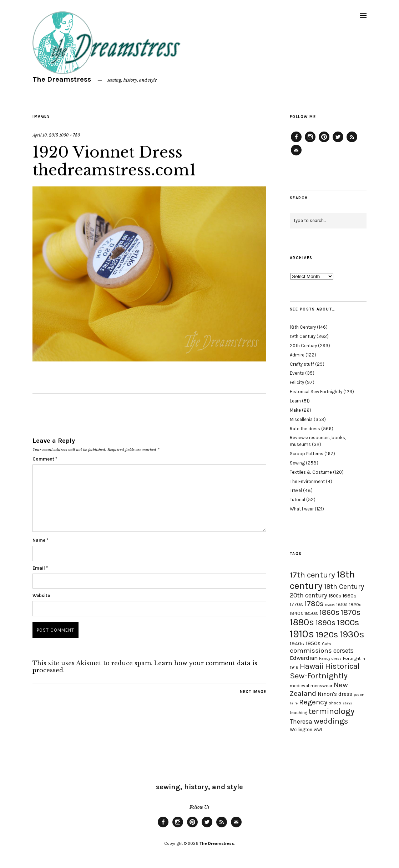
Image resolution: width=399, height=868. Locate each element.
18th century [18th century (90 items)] (322, 580)
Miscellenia (301, 419)
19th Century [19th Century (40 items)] (344, 587)
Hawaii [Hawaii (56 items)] (312, 666)
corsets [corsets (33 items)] (344, 651)
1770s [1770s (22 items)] (296, 604)
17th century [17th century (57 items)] (312, 575)
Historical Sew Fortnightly (316, 392)
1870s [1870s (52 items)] (351, 612)
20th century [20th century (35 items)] (309, 595)
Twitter (338, 142)
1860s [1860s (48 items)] (329, 612)
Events (297, 373)
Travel (296, 490)
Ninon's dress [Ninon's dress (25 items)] (335, 694)
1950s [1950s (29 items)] (313, 643)
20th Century (303, 346)
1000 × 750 (70, 135)
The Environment (307, 481)
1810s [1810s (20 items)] (342, 604)
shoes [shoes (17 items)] (335, 703)
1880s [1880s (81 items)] (302, 622)
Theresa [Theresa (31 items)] (301, 721)
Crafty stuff (302, 364)
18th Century (303, 327)
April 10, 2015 (45, 135)
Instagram (310, 142)
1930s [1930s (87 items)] (352, 634)
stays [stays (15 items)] (347, 703)
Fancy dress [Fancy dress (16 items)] (330, 659)
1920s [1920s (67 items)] (327, 635)
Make (295, 410)
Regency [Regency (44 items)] (313, 702)
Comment (45, 459)
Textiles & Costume (311, 472)
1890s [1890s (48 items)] (325, 623)
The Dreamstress (62, 79)
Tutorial (297, 500)
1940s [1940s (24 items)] (297, 643)
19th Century (303, 336)
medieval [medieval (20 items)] (299, 686)
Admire (297, 355)
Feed (352, 142)
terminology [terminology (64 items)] (331, 711)
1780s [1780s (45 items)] (314, 604)
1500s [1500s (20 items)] (335, 596)
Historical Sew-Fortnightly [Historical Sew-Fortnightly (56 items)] (325, 671)
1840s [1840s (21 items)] (296, 613)
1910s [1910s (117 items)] (302, 634)
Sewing (297, 463)
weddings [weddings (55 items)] (331, 721)
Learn (295, 401)
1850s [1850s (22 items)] (311, 613)
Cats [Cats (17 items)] (327, 644)
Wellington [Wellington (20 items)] (301, 730)
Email (40, 568)
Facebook (296, 142)
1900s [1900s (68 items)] (348, 622)
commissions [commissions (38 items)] (311, 651)
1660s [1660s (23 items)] (350, 596)
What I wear (302, 509)
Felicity (297, 382)
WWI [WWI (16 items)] (318, 730)
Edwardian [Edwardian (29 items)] (304, 658)
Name (40, 540)
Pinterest (324, 142)
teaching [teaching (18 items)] (298, 713)
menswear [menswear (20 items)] (321, 686)
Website (41, 595)
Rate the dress (305, 429)
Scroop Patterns (307, 454)
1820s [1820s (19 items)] (355, 604)
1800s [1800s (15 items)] (330, 605)
